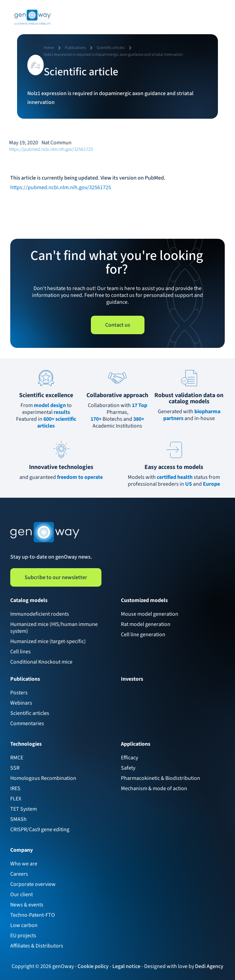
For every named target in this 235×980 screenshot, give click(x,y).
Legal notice (126, 966)
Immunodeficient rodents (40, 614)
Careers (19, 874)
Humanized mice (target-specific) (48, 641)
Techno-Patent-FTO (33, 915)
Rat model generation (146, 624)
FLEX (16, 799)
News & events (27, 905)
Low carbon (24, 925)
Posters (19, 693)
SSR (15, 768)
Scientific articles (30, 713)
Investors (132, 679)
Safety (128, 768)
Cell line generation (143, 635)
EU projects (23, 936)
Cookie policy (93, 966)
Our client (22, 894)
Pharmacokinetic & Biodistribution (161, 778)
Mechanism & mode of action (154, 788)
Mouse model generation (150, 614)
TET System (24, 809)
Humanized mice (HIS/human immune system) (54, 628)
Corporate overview (33, 884)
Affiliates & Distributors (37, 946)
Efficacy (129, 758)
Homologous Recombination (43, 778)
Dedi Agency (209, 966)
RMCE (17, 758)
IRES (15, 788)
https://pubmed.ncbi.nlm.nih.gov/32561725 (46, 149)
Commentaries (27, 723)
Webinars (21, 703)
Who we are (24, 864)
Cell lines (20, 652)
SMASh (18, 819)
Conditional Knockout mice (41, 662)
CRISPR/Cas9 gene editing (40, 829)
